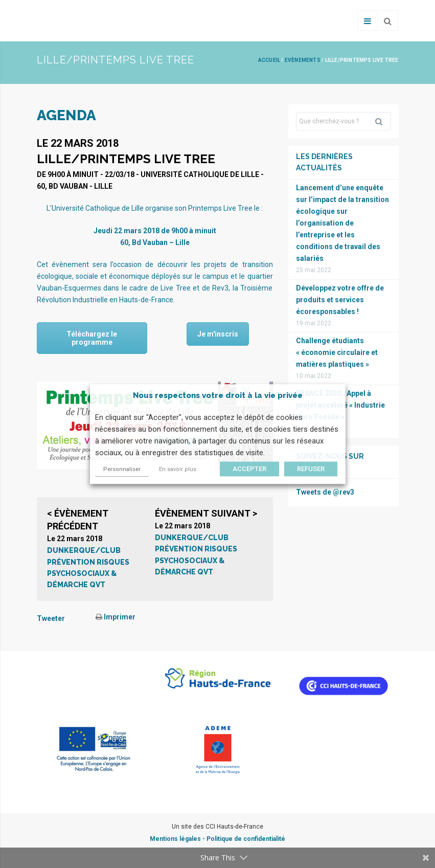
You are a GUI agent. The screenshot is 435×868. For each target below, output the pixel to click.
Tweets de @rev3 (325, 492)
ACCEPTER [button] (249, 469)
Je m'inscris (218, 334)
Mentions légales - (178, 839)
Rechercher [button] (383, 121)
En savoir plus (178, 469)
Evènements (303, 60)
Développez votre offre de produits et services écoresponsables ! (340, 300)
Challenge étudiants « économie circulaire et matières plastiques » (337, 352)
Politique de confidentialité (246, 839)
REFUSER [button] (311, 469)
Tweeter (51, 618)
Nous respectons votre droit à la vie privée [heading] (218, 395)
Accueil (269, 60)
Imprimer (116, 617)
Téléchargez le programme (92, 338)
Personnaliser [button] (122, 469)
